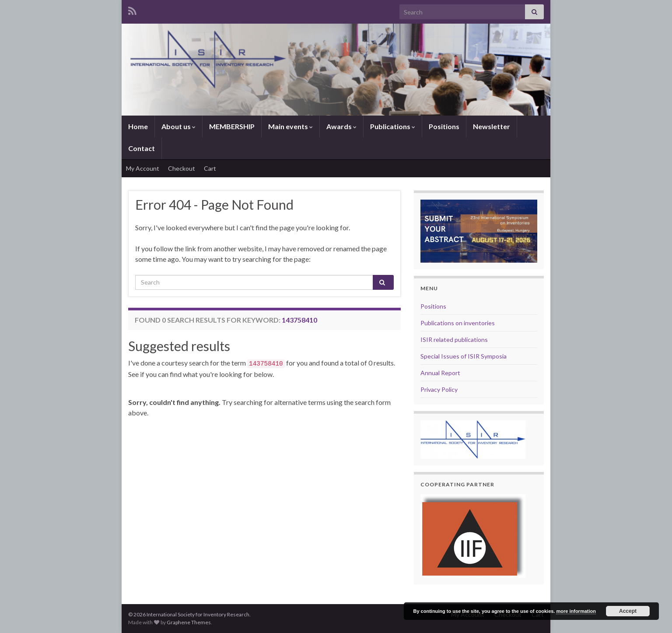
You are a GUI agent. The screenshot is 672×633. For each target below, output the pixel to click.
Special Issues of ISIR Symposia (464, 356)
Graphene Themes (189, 622)
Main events (290, 126)
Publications (393, 126)
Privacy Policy (439, 389)
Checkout (182, 168)
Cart (210, 168)
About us (178, 126)
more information (576, 611)
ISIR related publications (454, 339)
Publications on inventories (458, 323)
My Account (143, 168)
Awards (341, 126)
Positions (444, 126)
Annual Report (440, 373)
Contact (142, 148)
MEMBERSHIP (232, 126)
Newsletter (492, 126)
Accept (628, 611)
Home (138, 126)
